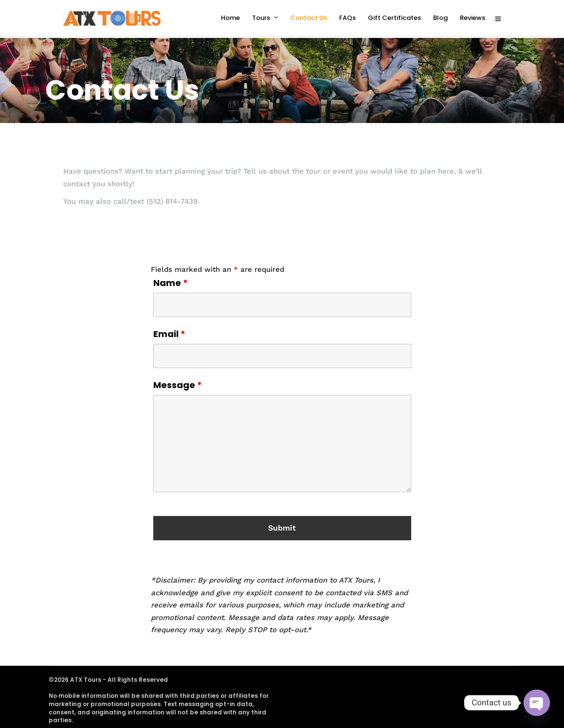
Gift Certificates (394, 18)
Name (171, 282)
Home (230, 18)
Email (169, 333)
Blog (440, 18)
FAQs (347, 18)
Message (178, 384)
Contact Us (309, 18)
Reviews (473, 18)
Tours (261, 18)
